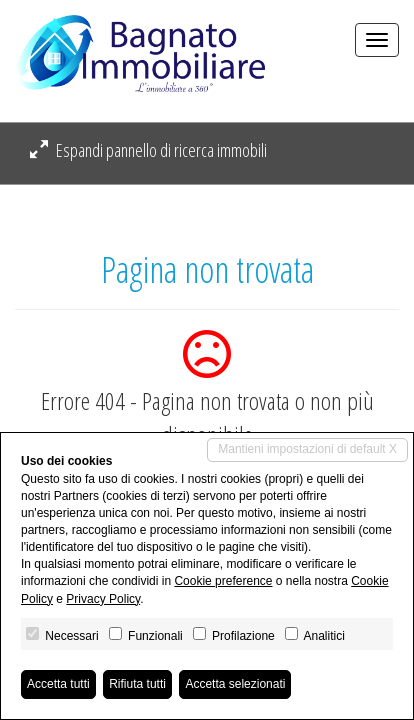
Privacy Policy (103, 599)
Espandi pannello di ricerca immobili (148, 150)
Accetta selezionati (235, 684)
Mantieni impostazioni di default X (307, 449)
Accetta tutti (58, 684)
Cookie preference (223, 581)
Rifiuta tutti (137, 684)
